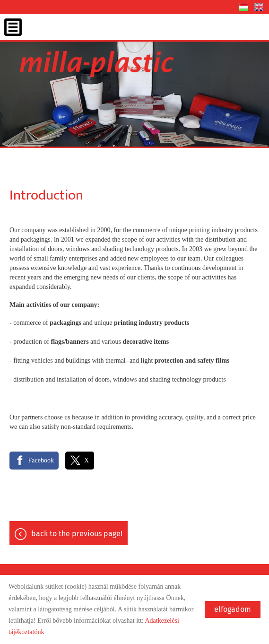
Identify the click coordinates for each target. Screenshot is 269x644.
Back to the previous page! (77, 534)
